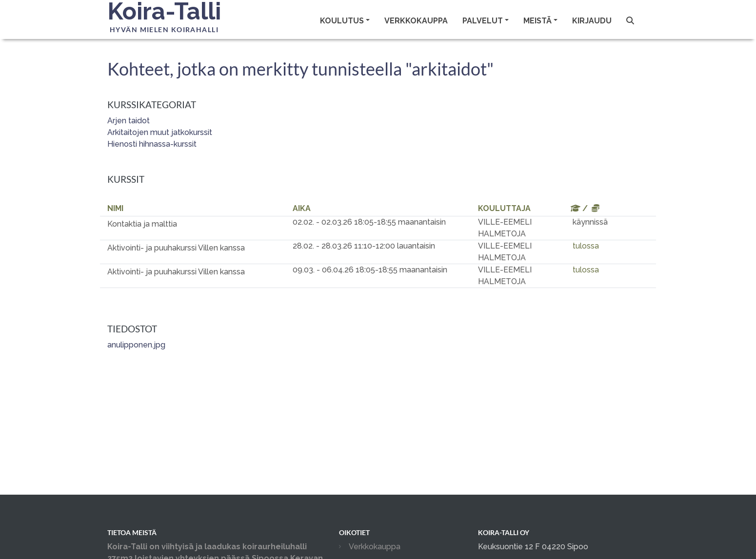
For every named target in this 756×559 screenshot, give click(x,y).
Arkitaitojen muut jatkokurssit (160, 132)
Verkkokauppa (416, 21)
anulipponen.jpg (136, 345)
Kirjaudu (592, 21)
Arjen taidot (129, 121)
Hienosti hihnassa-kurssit (152, 144)
